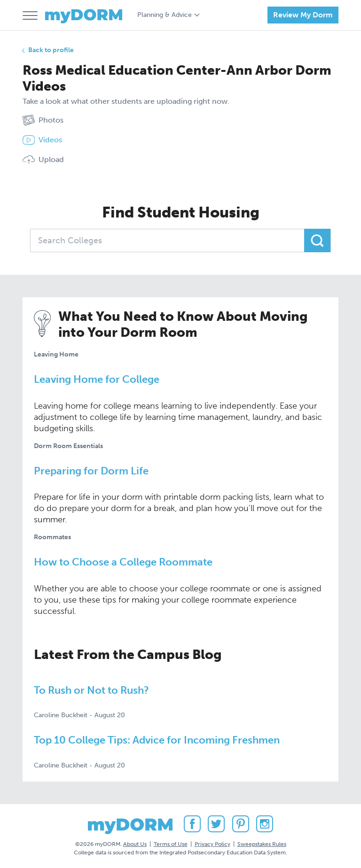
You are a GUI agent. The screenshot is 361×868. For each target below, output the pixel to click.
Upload (43, 160)
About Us (135, 844)
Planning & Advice (165, 15)
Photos (43, 120)
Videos (42, 140)
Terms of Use (171, 844)
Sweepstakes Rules (262, 844)
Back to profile (51, 50)
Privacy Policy (212, 844)
